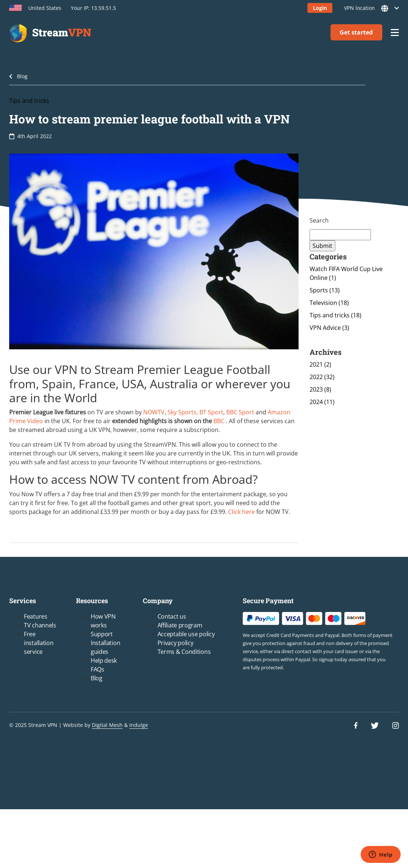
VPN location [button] (369, 8)
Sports (325, 290)
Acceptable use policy (186, 634)
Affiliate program (180, 625)
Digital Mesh (107, 725)
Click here (241, 512)
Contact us (172, 616)
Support (102, 634)
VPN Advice (329, 328)
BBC (219, 421)
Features (36, 616)
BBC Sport (240, 412)
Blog (22, 76)
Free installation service (39, 643)
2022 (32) (322, 377)
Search (319, 220)
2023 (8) (320, 389)
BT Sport (211, 412)
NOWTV (154, 412)
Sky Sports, (183, 412)
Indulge (139, 725)
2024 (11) (322, 402)
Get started (356, 32)
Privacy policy (176, 643)
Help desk (104, 660)
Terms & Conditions (184, 652)
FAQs (98, 669)
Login (320, 8)
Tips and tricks (29, 101)
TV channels (40, 625)
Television (329, 303)
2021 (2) (320, 364)
